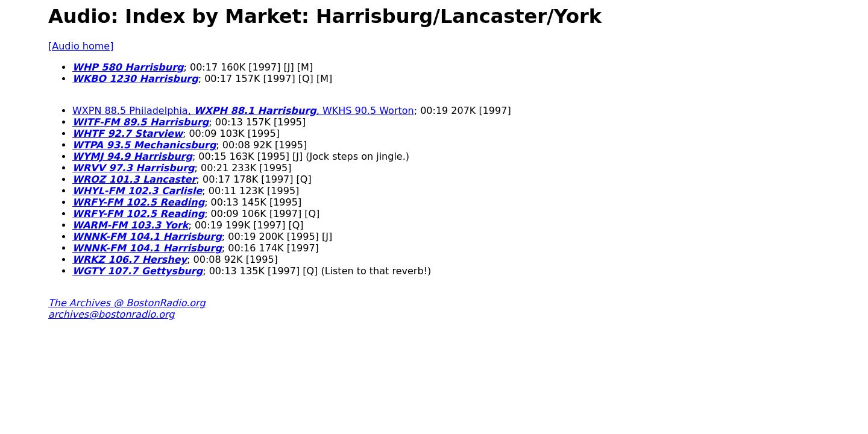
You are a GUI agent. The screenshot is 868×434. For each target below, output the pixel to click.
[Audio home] (81, 46)
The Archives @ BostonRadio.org (127, 303)
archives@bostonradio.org (111, 314)
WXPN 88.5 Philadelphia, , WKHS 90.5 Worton (243, 111)
